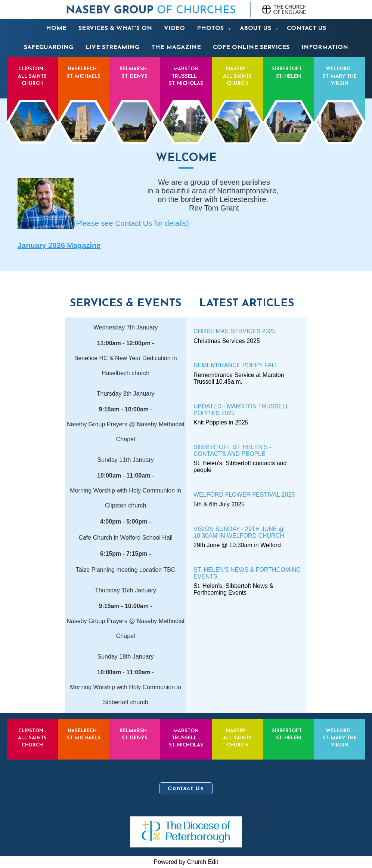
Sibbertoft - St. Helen (289, 94)
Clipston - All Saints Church (32, 94)
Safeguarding (49, 47)
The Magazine (176, 47)
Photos (210, 28)
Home (56, 28)
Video (174, 28)
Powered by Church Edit (186, 862)
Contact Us (186, 788)
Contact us (306, 28)
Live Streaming (112, 47)
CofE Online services (251, 47)
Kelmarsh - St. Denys (135, 94)
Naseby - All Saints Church (237, 94)
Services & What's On (115, 28)
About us (255, 28)
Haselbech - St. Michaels (83, 94)
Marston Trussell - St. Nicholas (186, 94)
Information (325, 47)
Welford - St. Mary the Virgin (340, 94)
